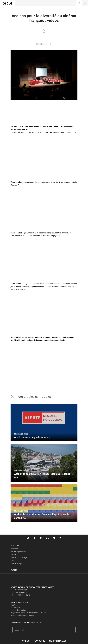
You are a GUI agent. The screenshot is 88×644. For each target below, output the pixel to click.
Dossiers (14, 548)
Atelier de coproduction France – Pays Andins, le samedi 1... (42, 516)
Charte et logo (16, 563)
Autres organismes (18, 551)
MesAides (14, 605)
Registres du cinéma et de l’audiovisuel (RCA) (28, 613)
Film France (15, 607)
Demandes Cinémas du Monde (22, 615)
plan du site (39, 641)
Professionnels (21, 434)
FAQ (12, 560)
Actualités (15, 545)
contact (26, 641)
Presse (13, 554)
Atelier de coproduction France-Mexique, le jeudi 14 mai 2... (44, 476)
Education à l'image (19, 557)
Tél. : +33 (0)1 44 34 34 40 (20, 595)
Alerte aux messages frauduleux (32, 437)
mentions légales (57, 641)
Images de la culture (18, 610)
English (14, 570)
